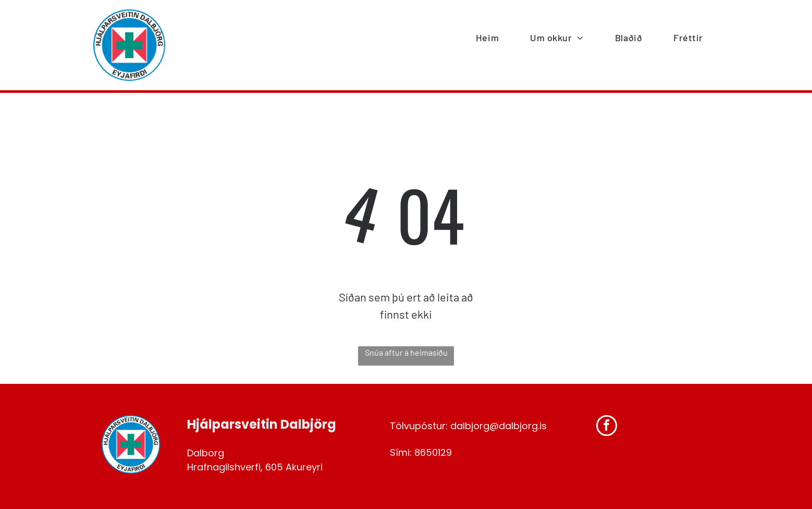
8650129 (433, 452)
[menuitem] (487, 38)
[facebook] (607, 427)
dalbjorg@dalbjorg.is (499, 426)
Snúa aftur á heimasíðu (406, 352)
